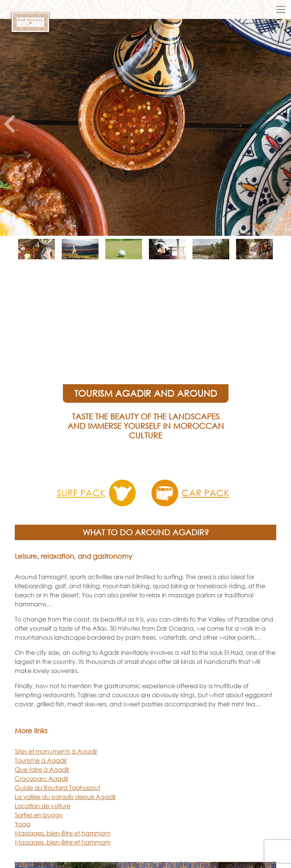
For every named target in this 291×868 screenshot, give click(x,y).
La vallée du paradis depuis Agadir (65, 797)
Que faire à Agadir (42, 770)
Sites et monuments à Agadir (56, 751)
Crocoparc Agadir (42, 779)
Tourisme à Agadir (41, 760)
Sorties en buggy (39, 815)
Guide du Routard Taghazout (57, 788)
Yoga (23, 824)
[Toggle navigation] (281, 9)
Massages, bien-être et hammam (63, 833)
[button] (9, 127)
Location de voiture (43, 806)
